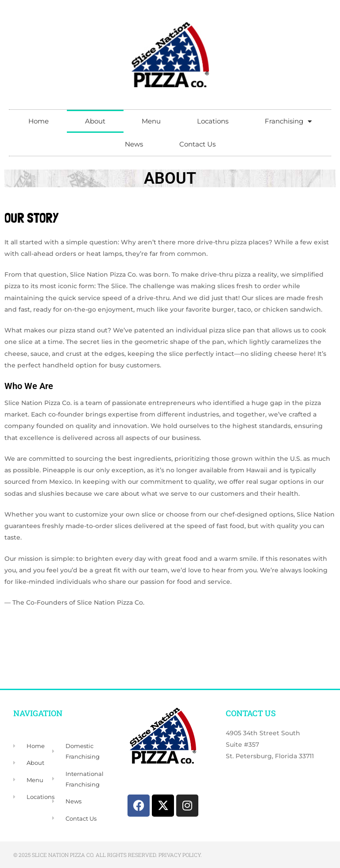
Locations (213, 121)
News (134, 144)
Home (39, 121)
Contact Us (197, 144)
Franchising (288, 122)
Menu (151, 121)
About (95, 121)
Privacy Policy (180, 855)
